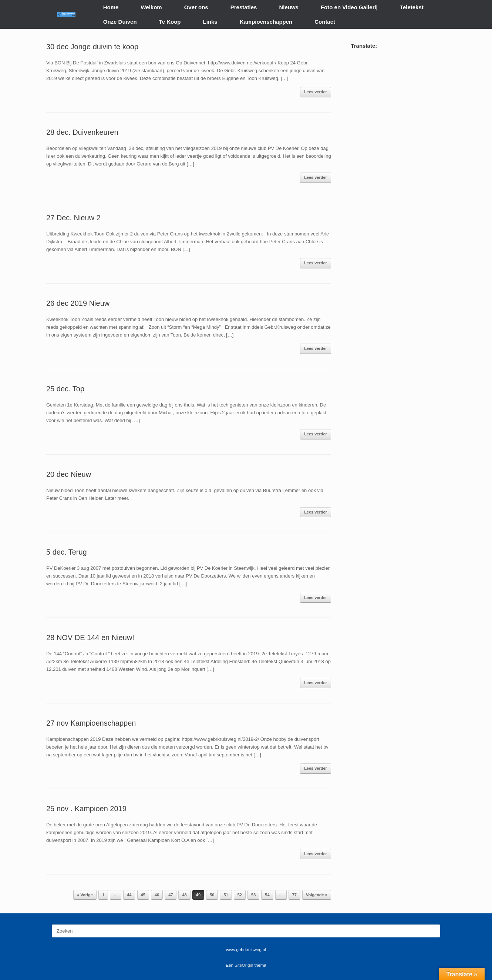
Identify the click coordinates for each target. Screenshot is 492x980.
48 (184, 895)
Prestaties (244, 7)
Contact (325, 22)
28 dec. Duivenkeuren (82, 132)
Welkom (151, 7)
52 (240, 895)
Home (111, 7)
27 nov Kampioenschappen (91, 723)
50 (212, 895)
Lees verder (316, 92)
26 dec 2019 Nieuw (78, 303)
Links (210, 22)
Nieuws (289, 7)
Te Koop (170, 22)
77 (294, 895)
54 (267, 895)
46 (157, 895)
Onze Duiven (120, 22)
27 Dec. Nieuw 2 (73, 218)
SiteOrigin (244, 965)
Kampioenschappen (266, 22)
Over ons (196, 7)
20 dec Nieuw (69, 474)
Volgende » (317, 895)
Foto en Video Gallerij (349, 7)
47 (171, 895)
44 (129, 895)
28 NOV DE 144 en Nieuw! (90, 638)
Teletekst (412, 7)
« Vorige (85, 895)
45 (143, 895)
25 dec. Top (65, 389)
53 (253, 895)
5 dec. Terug (67, 552)
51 (226, 895)
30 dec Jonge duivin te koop (92, 47)
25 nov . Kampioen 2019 (86, 809)
